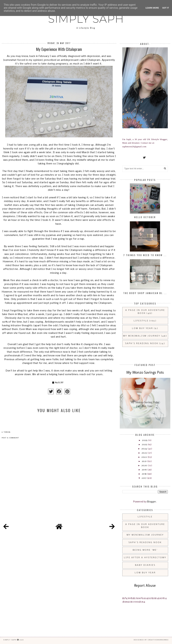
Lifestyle (141, 321)
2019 (145, 470)
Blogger (152, 502)
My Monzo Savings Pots (145, 372)
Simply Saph (86, 19)
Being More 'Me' (145, 550)
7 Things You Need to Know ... (145, 255)
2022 (144, 457)
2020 (145, 466)
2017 (144, 478)
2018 (145, 474)
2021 (145, 461)
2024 (145, 449)
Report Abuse (145, 585)
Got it (166, 8)
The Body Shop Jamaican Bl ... (145, 293)
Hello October (145, 217)
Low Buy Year (143, 328)
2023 (145, 453)
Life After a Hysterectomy (145, 558)
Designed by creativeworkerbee (151, 640)
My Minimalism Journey (142, 336)
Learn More (152, 8)
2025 (145, 445)
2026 (145, 440)
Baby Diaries (145, 565)
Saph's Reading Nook (142, 343)
